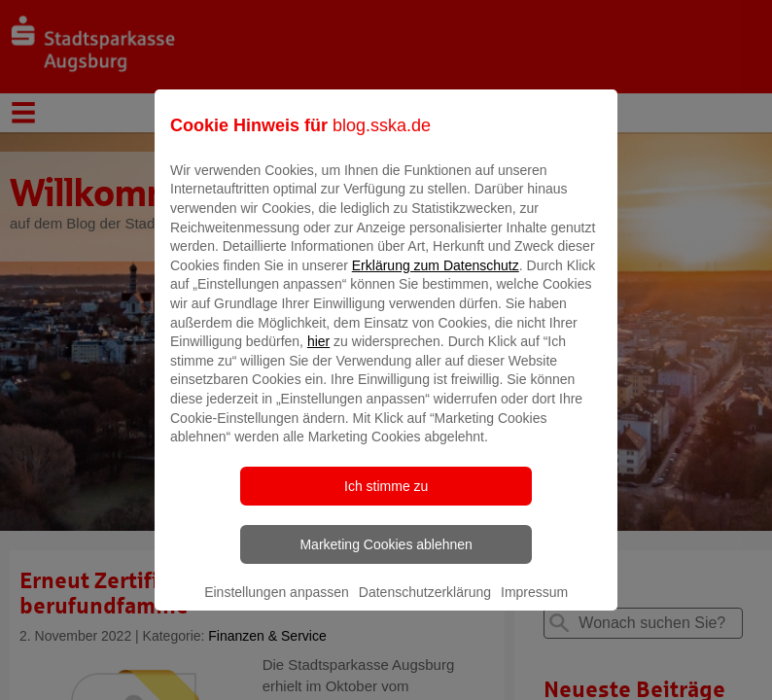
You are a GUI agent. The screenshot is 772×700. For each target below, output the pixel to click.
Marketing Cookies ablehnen (386, 558)
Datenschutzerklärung (425, 606)
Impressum (534, 606)
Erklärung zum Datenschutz (436, 279)
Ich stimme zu (386, 500)
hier (318, 356)
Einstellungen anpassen (277, 606)
